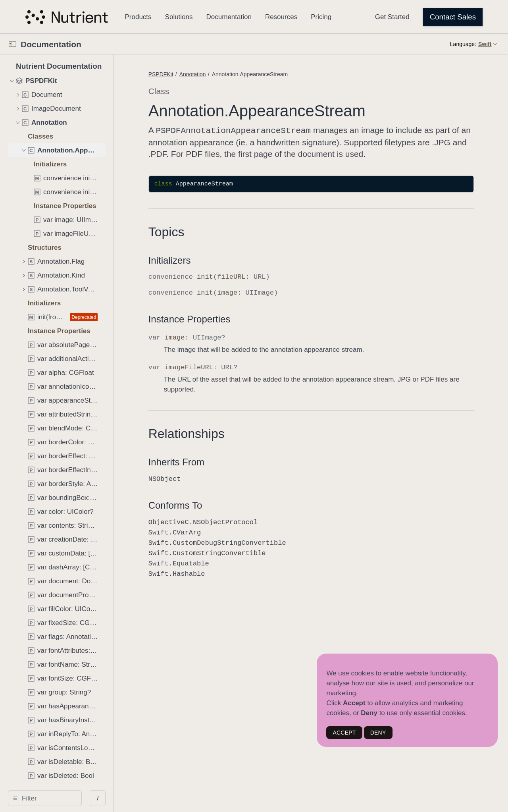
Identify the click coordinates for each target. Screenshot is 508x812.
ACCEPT (344, 733)
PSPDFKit (203, 74)
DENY (378, 733)
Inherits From (218, 473)
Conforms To (217, 516)
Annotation (235, 74)
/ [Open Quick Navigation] (143, 798)
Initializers (212, 271)
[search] (67, 798)
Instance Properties (232, 330)
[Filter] (70, 798)
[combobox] (70, 798)
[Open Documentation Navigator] (13, 44)
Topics (209, 243)
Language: (463, 44)
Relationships (229, 444)
